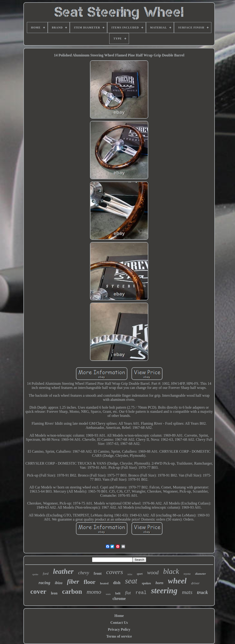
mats (187, 592)
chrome (119, 599)
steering (164, 591)
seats (108, 594)
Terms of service (119, 636)
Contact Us (119, 623)
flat (128, 593)
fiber (73, 582)
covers (115, 572)
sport (140, 574)
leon (54, 593)
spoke (35, 574)
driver (195, 583)
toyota (187, 574)
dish (117, 583)
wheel (177, 581)
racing (44, 583)
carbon (72, 591)
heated (104, 583)
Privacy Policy (119, 629)
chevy (84, 573)
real (141, 593)
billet (130, 574)
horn (159, 583)
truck (202, 592)
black (171, 571)
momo (94, 592)
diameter (200, 574)
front (98, 573)
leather (63, 571)
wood (153, 573)
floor (90, 582)
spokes (146, 583)
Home (119, 616)
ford (46, 574)
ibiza (59, 583)
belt (118, 593)
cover (38, 591)
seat (131, 581)
